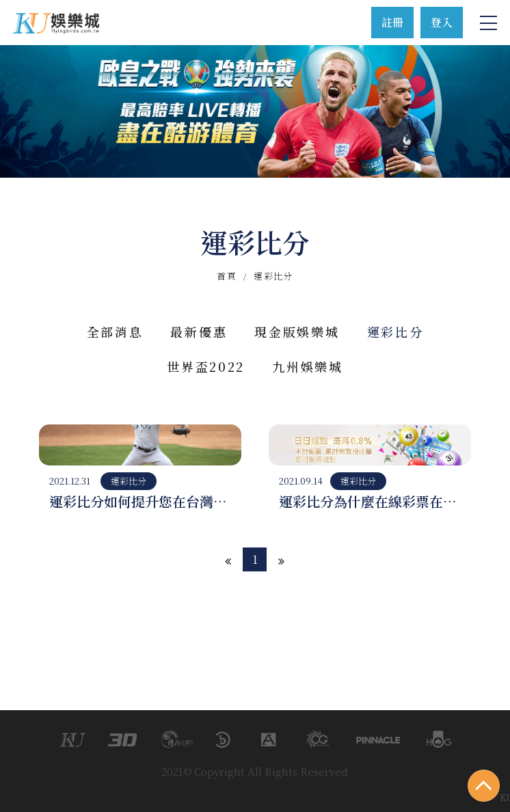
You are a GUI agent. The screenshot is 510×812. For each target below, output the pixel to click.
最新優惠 (199, 331)
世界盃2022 (206, 366)
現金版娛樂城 (297, 331)
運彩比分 (395, 331)
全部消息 (115, 331)
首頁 (227, 276)
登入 (442, 22)
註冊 (392, 22)
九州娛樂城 (308, 366)
